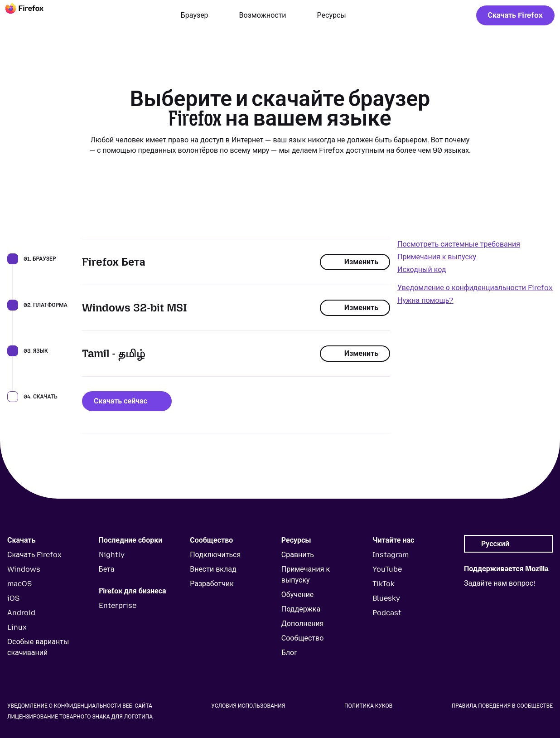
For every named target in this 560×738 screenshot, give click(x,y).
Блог (289, 653)
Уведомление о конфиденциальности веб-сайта (80, 706)
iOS (13, 598)
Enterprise (118, 605)
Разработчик (212, 584)
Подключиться (215, 555)
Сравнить (298, 555)
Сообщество (303, 638)
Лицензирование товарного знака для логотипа (80, 717)
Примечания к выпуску (437, 257)
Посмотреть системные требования (459, 244)
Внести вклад (213, 569)
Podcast (387, 613)
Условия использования (248, 706)
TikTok (384, 584)
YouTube (387, 569)
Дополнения (303, 624)
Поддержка (301, 609)
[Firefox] (33, 15)
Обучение (298, 595)
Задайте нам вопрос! (500, 583)
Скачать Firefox (515, 15)
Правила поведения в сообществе (502, 706)
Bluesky (386, 598)
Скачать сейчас (127, 401)
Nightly (112, 555)
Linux (17, 627)
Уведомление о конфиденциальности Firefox (475, 288)
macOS (19, 584)
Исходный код (422, 269)
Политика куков (368, 706)
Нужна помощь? (425, 300)
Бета (107, 569)
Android (21, 613)
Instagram (391, 555)
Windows (24, 569)
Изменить (355, 262)
